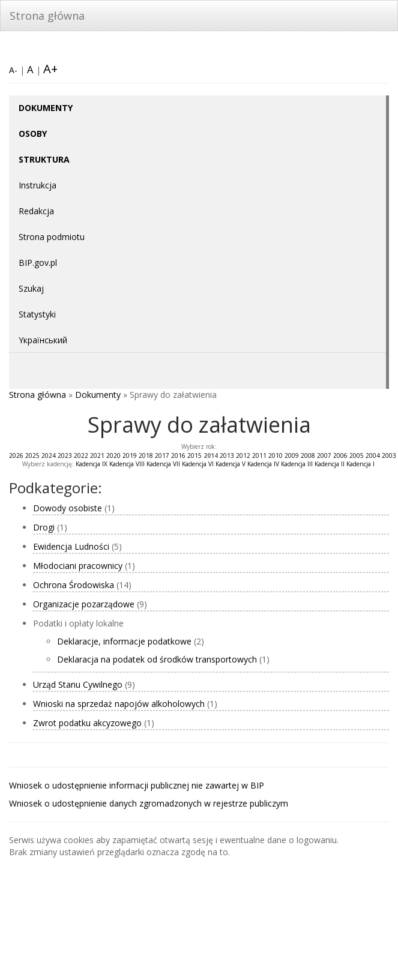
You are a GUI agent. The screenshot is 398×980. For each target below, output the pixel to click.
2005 (357, 455)
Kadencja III (297, 464)
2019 (130, 455)
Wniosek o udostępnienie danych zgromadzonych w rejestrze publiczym (149, 803)
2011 (259, 455)
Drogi (44, 527)
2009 (292, 455)
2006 (340, 455)
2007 (324, 455)
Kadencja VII (163, 464)
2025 (32, 455)
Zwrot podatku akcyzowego (89, 723)
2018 (146, 455)
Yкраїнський (43, 340)
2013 (227, 455)
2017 (162, 455)
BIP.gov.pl (38, 263)
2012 (243, 455)
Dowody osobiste (68, 508)
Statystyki (37, 314)
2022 (81, 455)
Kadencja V (231, 464)
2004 (373, 455)
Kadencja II (330, 464)
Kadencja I (360, 464)
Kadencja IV (263, 464)
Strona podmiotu (52, 237)
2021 (97, 455)
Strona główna (47, 16)
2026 (16, 455)
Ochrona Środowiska (74, 585)
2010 (276, 455)
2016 (178, 455)
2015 (194, 455)
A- (13, 70)
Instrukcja (38, 185)
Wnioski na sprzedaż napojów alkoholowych (119, 704)
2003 (389, 455)
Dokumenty (98, 395)
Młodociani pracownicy (78, 566)
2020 (113, 455)
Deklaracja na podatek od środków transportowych (158, 659)
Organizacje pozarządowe (84, 604)
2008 (308, 455)
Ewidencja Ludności (71, 546)
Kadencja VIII (127, 464)
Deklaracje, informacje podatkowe (125, 641)
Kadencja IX (92, 464)
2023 (65, 455)
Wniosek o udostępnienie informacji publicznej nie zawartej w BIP (137, 785)
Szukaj (31, 288)
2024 (49, 455)
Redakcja (36, 211)
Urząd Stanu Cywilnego (78, 684)
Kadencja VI (198, 464)
